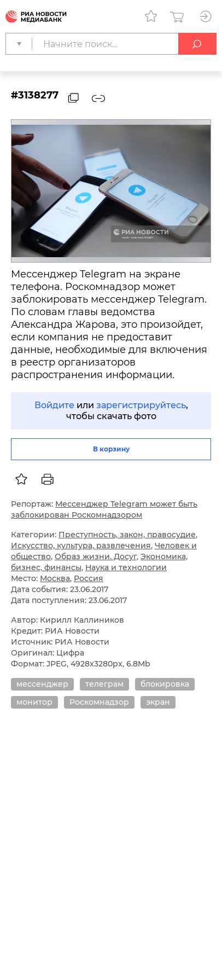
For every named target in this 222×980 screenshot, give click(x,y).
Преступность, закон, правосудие (127, 535)
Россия (89, 578)
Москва (55, 578)
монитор (34, 702)
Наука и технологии (126, 567)
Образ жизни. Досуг (96, 556)
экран (158, 702)
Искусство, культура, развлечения (81, 546)
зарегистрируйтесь (141, 405)
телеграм (104, 684)
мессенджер (42, 684)
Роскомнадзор (99, 702)
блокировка (165, 684)
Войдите (54, 405)
